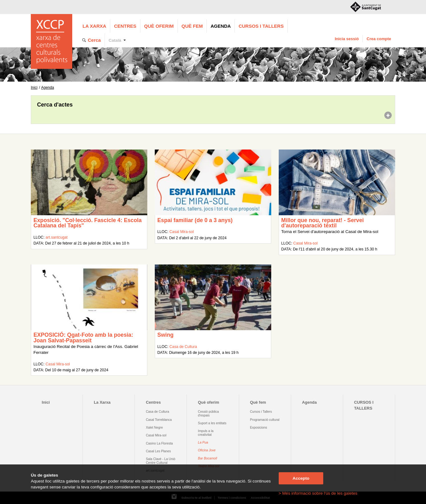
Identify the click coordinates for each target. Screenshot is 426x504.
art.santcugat (57, 237)
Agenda (221, 26)
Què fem (192, 26)
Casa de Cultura (183, 347)
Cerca (94, 40)
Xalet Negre (154, 428)
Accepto (301, 478)
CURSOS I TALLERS (261, 26)
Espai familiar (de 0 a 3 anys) (195, 220)
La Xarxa (94, 26)
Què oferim (159, 26)
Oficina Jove (207, 450)
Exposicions (259, 428)
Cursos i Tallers (261, 412)
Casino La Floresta (159, 443)
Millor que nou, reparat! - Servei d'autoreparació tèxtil (322, 223)
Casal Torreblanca (159, 420)
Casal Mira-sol (182, 232)
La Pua (203, 442)
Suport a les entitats (212, 423)
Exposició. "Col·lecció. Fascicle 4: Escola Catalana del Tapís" (87, 223)
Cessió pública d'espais (208, 413)
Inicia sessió (347, 39)
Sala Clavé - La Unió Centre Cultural (161, 461)
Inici (34, 88)
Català (115, 40)
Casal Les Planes (158, 451)
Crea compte (379, 39)
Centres (125, 26)
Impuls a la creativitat (206, 433)
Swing (165, 335)
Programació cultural (265, 420)
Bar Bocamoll (208, 458)
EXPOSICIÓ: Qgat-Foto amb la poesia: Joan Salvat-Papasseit (83, 338)
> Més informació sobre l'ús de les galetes (318, 493)
